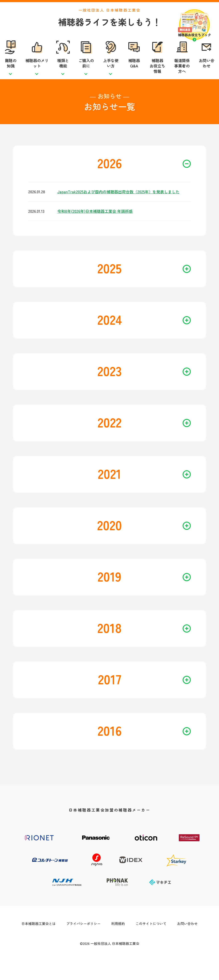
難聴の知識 (11, 73)
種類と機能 (63, 73)
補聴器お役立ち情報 (157, 75)
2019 (144, 595)
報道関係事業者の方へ (182, 75)
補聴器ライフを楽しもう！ (109, 31)
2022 (144, 441)
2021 (144, 492)
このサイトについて (151, 943)
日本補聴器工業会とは (38, 943)
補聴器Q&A (134, 73)
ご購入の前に (86, 73)
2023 (144, 390)
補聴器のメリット (37, 73)
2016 (144, 749)
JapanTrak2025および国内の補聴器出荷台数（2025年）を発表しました (118, 211)
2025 (144, 287)
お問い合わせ (207, 73)
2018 (144, 647)
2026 (144, 182)
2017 (144, 698)
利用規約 (118, 943)
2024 (144, 338)
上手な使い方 (111, 73)
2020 (144, 544)
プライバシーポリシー (83, 943)
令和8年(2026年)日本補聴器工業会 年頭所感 (95, 230)
